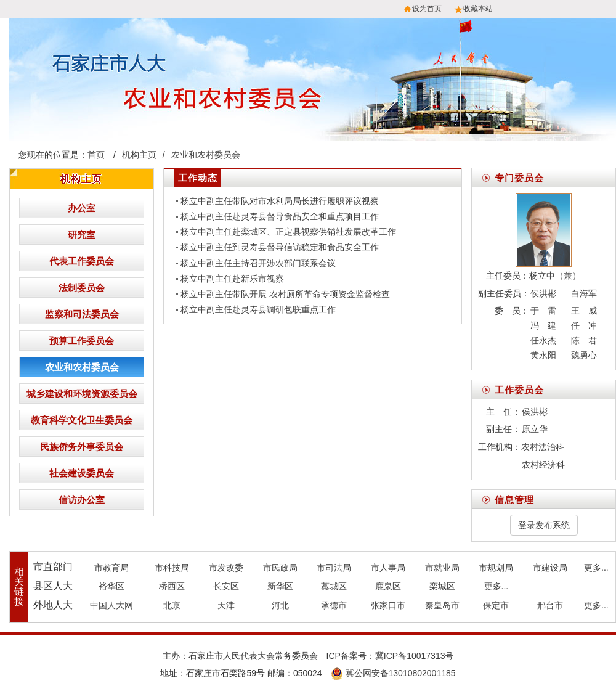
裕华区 (111, 586)
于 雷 (543, 311)
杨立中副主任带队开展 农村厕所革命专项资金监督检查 (285, 294)
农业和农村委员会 (206, 155)
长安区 (226, 586)
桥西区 (172, 586)
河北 (280, 605)
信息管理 (514, 500)
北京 (172, 605)
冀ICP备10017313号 (415, 656)
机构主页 (139, 155)
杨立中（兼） (555, 276)
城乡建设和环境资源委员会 (82, 394)
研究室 (82, 235)
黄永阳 (543, 355)
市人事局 (388, 568)
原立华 (535, 429)
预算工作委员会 (82, 341)
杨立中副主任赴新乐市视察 (232, 279)
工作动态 (198, 178)
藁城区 (334, 586)
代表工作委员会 (82, 261)
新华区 (280, 586)
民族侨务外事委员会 (82, 447)
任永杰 (543, 340)
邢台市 (550, 605)
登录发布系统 (544, 525)
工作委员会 (519, 390)
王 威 (584, 311)
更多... (596, 568)
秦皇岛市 (442, 605)
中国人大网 (111, 605)
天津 (226, 605)
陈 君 (584, 340)
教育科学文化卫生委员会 (82, 420)
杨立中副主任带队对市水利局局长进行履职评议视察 (280, 201)
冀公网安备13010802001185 (393, 673)
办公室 (82, 208)
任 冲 (584, 325)
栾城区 (442, 586)
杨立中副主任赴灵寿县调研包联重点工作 (258, 309)
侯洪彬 (543, 293)
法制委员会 (82, 288)
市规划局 (496, 568)
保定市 (496, 605)
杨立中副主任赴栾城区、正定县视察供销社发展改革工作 (288, 232)
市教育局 (111, 568)
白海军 (584, 293)
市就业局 (442, 568)
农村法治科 (543, 447)
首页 (96, 155)
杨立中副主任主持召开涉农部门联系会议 (258, 263)
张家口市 (388, 605)
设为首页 (427, 9)
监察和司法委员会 (82, 314)
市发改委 (226, 568)
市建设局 (550, 568)
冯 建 (543, 325)
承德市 (334, 605)
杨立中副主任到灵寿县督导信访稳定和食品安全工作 (280, 247)
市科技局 (172, 568)
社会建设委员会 (82, 473)
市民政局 (280, 568)
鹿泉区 (388, 586)
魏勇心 (584, 355)
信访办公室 (82, 500)
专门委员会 (519, 178)
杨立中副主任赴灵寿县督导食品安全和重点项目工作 (280, 216)
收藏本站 (478, 9)
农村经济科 (543, 465)
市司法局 (334, 568)
